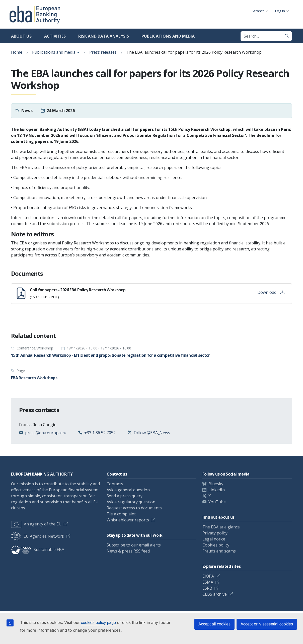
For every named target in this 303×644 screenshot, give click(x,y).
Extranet (257, 11)
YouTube (217, 502)
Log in (280, 11)
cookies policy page (98, 623)
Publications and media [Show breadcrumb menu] (54, 52)
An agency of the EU (36, 524)
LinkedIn (217, 490)
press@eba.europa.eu (46, 433)
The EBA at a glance (221, 527)
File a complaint (121, 514)
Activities (55, 36)
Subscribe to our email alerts (134, 545)
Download (271, 292)
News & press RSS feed (128, 551)
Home (17, 52)
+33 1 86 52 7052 (100, 433)
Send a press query (125, 496)
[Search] (287, 36)
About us (21, 36)
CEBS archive (215, 594)
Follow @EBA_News (152, 433)
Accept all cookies (214, 624)
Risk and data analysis (104, 36)
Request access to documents (134, 508)
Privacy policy (215, 533)
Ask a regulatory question (131, 502)
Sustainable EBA (38, 549)
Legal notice (214, 539)
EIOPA (208, 576)
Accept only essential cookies (267, 624)
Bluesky (216, 484)
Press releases (103, 52)
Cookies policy (216, 545)
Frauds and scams (219, 551)
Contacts (115, 484)
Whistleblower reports (128, 520)
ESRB (207, 588)
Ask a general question (128, 490)
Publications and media (168, 36)
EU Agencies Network (38, 536)
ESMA (208, 582)
